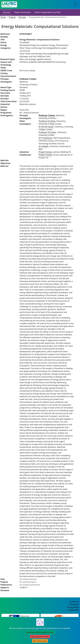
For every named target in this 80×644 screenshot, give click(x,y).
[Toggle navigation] (75, 4)
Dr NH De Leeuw (46, 127)
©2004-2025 (74, 610)
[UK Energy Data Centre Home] (9, 4)
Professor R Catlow (47, 121)
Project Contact (45, 152)
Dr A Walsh (44, 146)
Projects (12, 17)
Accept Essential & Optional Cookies (40, 632)
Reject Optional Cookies (40, 637)
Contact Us (74, 602)
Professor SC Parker (47, 132)
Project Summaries (22, 12)
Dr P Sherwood (45, 138)
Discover (7, 12)
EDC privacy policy (40, 641)
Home (3, 17)
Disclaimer (74, 604)
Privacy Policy (73, 607)
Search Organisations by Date (48, 12)
